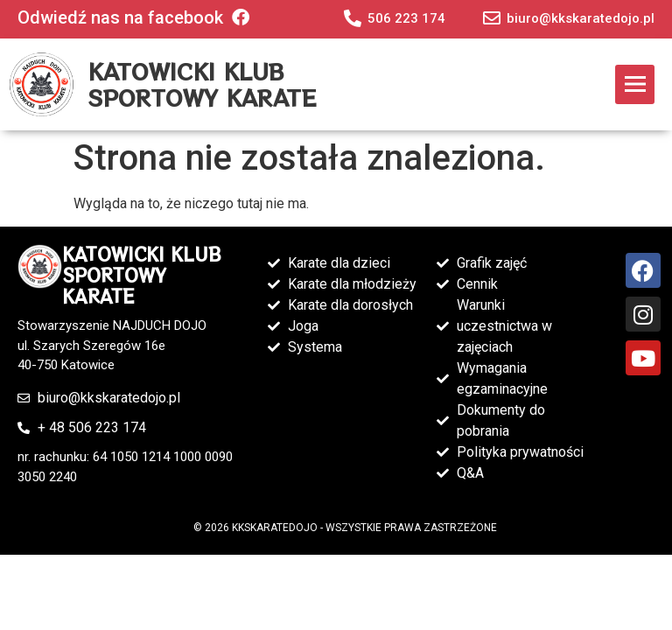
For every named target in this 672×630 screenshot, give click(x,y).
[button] (635, 84)
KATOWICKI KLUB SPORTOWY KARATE (202, 84)
